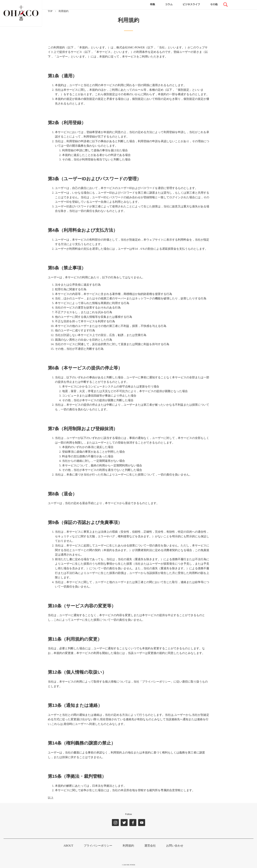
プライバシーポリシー (98, 846)
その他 (214, 4)
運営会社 (150, 846)
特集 (153, 4)
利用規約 (128, 846)
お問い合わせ (175, 846)
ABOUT (68, 846)
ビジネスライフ (191, 4)
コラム (169, 4)
